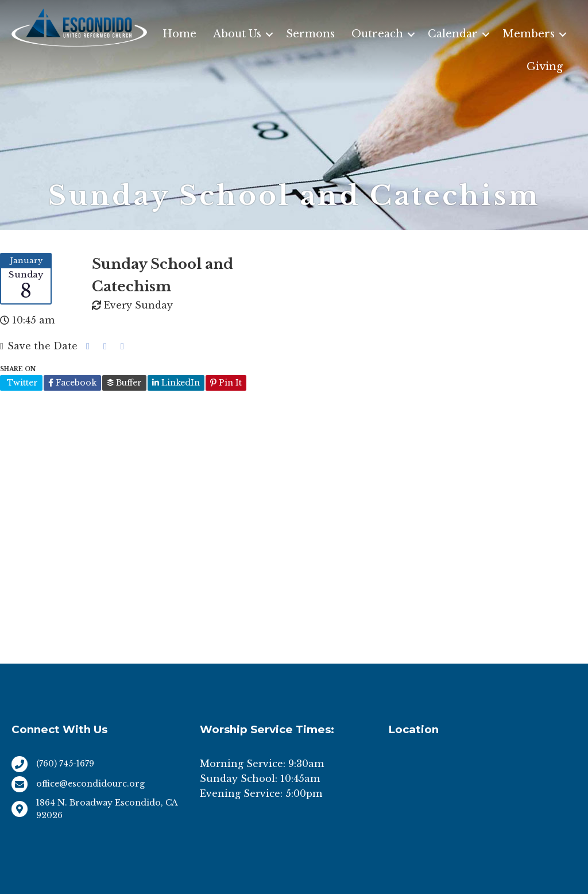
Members (529, 34)
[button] (269, 34)
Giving (545, 67)
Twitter (21, 383)
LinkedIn (176, 383)
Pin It (226, 383)
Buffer (124, 383)
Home (179, 34)
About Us (237, 34)
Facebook (72, 383)
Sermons (310, 34)
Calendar (453, 34)
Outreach (377, 34)
